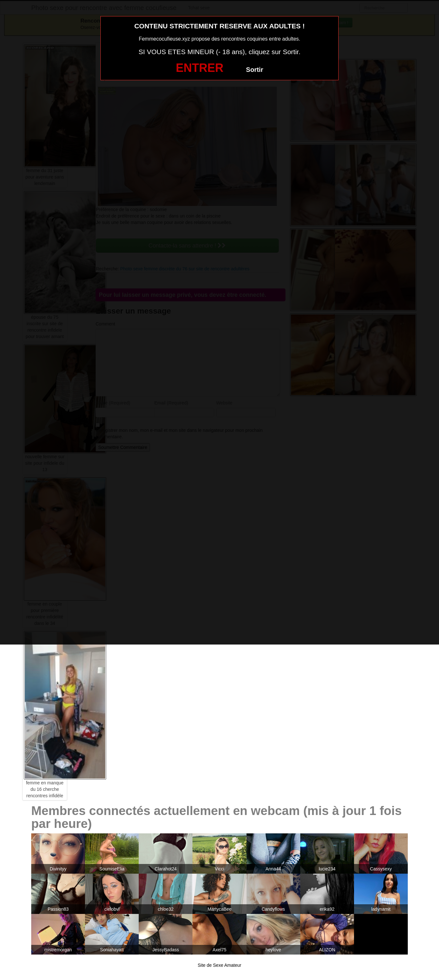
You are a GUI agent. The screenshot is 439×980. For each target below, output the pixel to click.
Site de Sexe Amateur (219, 965)
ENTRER (200, 68)
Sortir (254, 70)
